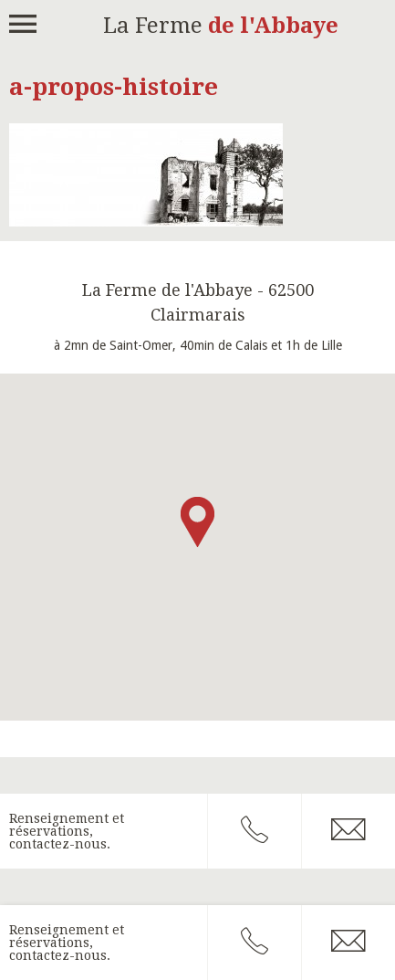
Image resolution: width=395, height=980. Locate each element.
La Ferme (221, 26)
